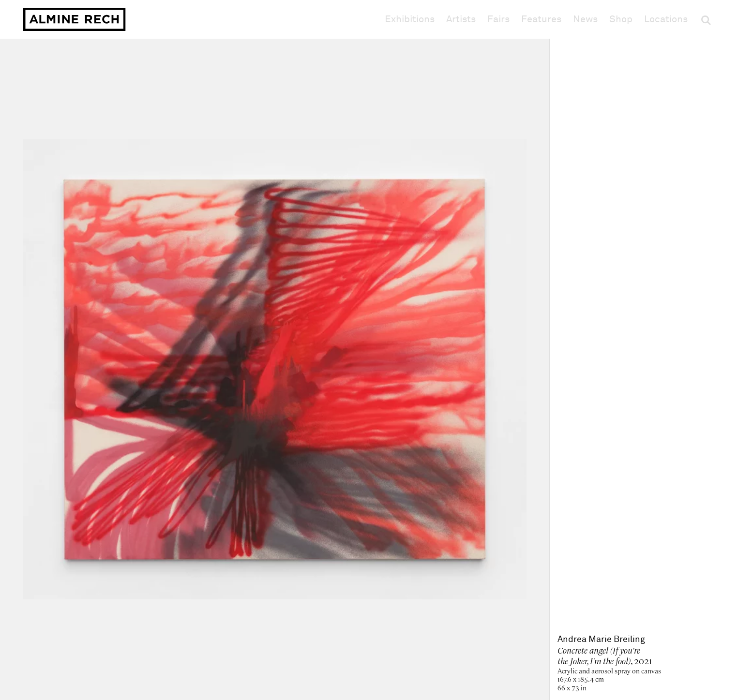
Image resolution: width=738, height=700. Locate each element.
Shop (621, 19)
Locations (666, 19)
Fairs (498, 19)
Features (541, 19)
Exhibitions (410, 19)
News (585, 19)
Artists (461, 19)
